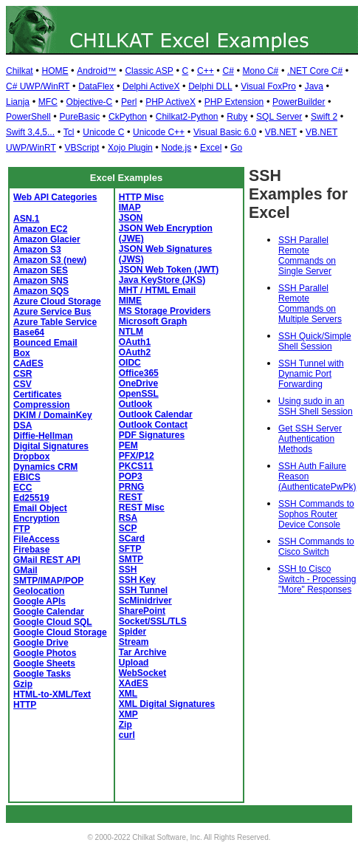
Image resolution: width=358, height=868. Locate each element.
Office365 (139, 373)
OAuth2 (135, 352)
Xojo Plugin (130, 148)
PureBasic (79, 117)
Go (236, 148)
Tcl (69, 132)
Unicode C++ (159, 132)
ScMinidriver (145, 601)
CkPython (128, 117)
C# (228, 71)
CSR (23, 374)
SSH (128, 570)
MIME (130, 301)
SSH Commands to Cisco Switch (316, 547)
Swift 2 (324, 117)
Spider (132, 632)
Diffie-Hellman (43, 436)
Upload (134, 663)
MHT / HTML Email (157, 290)
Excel (211, 148)
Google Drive (41, 643)
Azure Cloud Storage (57, 301)
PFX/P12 (137, 456)
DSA (23, 426)
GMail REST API (47, 560)
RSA (128, 518)
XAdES (134, 683)
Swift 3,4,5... (30, 132)
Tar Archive (143, 652)
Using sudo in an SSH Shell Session (316, 406)
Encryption (37, 519)
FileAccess (37, 539)
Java (314, 86)
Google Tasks (42, 674)
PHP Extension (234, 102)
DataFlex (96, 86)
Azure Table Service (55, 322)
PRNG (132, 487)
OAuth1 (135, 342)
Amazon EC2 (40, 229)
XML (128, 694)
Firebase (31, 550)
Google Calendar (49, 612)
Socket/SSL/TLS (153, 621)
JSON (131, 218)
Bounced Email (45, 343)
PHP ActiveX (171, 102)
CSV (23, 384)
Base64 (29, 332)
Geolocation (39, 591)
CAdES (28, 363)
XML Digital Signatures (167, 704)
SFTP (130, 549)
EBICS (27, 477)
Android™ (96, 71)
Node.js (177, 148)
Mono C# (261, 71)
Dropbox (31, 457)
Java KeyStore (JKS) (162, 280)
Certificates (37, 394)
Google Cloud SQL (53, 622)
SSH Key (137, 580)
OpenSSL (139, 394)
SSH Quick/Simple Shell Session (315, 341)
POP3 (131, 476)
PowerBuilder (299, 102)
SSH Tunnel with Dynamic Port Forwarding (311, 374)
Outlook (135, 404)
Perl (129, 102)
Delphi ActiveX (151, 86)
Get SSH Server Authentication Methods (310, 439)
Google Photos (45, 653)
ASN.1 (26, 219)
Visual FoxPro (268, 86)
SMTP (131, 559)
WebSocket (142, 673)
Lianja (18, 102)
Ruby (237, 117)
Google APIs (39, 601)
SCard (132, 539)
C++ (206, 71)
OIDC (130, 363)
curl (127, 735)
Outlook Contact (153, 425)
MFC (48, 102)
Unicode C (103, 132)
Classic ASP (149, 71)
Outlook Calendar (156, 414)
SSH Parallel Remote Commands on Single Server (307, 256)
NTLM (131, 332)
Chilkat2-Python (187, 117)
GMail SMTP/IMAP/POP (48, 575)
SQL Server (279, 117)
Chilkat (20, 71)
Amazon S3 (37, 250)
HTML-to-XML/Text (52, 694)
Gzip (23, 684)
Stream (134, 642)
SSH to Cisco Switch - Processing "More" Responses (317, 579)
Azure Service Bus (52, 312)
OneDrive (138, 383)
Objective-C (90, 102)
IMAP (130, 208)
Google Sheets (44, 663)
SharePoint (142, 611)
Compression (42, 405)
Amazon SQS (41, 291)
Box (22, 353)
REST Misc (142, 508)
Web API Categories (55, 197)
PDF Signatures (152, 435)
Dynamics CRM (45, 467)
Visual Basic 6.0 (225, 132)
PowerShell (28, 117)
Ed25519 (31, 498)
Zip (125, 725)
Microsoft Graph (153, 321)
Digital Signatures (51, 446)
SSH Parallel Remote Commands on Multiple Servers (310, 304)
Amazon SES (41, 270)
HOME (55, 71)
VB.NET (281, 132)
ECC (23, 488)
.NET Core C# (315, 71)
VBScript (82, 148)
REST (131, 497)
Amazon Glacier (47, 239)
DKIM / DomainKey (53, 415)
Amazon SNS (41, 281)
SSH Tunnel (143, 590)
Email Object (40, 508)
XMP (128, 714)
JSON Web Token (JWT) (169, 270)
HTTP (25, 705)
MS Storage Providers (165, 311)
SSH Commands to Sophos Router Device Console (316, 514)
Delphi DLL (210, 86)
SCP (128, 528)
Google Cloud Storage (60, 632)
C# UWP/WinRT (38, 86)
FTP (22, 529)
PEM (128, 445)
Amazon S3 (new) (50, 260)
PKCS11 (136, 466)
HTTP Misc (141, 197)
